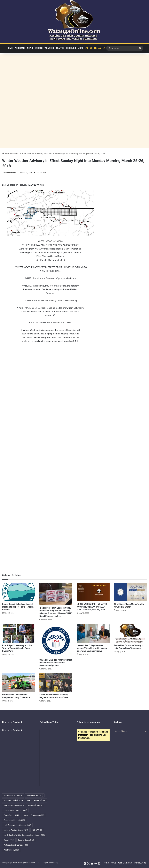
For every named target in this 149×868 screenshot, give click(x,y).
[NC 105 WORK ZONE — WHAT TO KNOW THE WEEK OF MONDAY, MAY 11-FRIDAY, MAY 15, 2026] (93, 592)
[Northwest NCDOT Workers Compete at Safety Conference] (19, 683)
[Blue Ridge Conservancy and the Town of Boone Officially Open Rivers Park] (19, 633)
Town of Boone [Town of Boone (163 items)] (26, 840)
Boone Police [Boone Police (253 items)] (35, 805)
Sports (39, 48)
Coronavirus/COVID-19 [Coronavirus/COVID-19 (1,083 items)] (15, 810)
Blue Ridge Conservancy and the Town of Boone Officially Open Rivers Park (17, 648)
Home (10, 48)
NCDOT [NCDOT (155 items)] (37, 830)
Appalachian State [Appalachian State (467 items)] (13, 795)
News (30, 48)
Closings (71, 48)
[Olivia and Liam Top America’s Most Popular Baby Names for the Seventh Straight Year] (56, 641)
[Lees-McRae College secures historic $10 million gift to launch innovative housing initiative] (93, 633)
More (81, 48)
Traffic (60, 48)
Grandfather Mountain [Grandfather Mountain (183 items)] (15, 820)
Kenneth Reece (10, 173)
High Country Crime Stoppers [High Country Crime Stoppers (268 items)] (17, 825)
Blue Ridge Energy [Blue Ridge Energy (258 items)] (36, 800)
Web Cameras (125, 863)
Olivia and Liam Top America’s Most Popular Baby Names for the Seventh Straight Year (56, 663)
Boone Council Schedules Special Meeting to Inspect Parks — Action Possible (18, 607)
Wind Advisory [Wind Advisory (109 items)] (12, 850)
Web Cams (20, 48)
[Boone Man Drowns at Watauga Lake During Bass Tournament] (130, 633)
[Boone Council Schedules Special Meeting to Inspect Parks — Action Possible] (19, 592)
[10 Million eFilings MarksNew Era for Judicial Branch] (130, 592)
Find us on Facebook (12, 730)
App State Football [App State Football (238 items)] (13, 800)
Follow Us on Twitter (49, 722)
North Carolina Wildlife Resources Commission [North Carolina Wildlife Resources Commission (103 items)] (24, 835)
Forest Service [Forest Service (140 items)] (12, 815)
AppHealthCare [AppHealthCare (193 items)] (35, 795)
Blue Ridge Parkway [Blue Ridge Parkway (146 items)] (14, 805)
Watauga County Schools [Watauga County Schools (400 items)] (16, 845)
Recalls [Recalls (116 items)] (9, 840)
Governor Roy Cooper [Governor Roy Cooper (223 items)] (34, 815)
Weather (49, 48)
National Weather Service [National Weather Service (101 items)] (16, 830)
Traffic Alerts (140, 863)
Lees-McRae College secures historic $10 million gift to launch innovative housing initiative (92, 648)
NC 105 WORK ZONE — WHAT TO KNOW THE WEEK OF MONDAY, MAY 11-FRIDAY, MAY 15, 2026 (92, 607)
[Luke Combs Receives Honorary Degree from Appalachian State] (56, 683)
